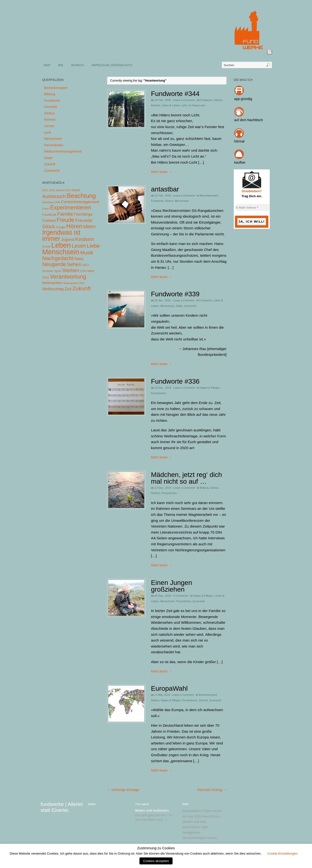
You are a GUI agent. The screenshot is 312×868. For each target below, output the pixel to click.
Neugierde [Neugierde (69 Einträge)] (54, 264)
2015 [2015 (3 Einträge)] (45, 190)
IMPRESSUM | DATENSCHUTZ (112, 65)
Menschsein (182, 201)
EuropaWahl (169, 688)
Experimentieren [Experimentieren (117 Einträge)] (71, 208)
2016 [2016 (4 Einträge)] (52, 190)
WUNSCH (78, 65)
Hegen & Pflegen (210, 388)
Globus (218, 100)
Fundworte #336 (175, 381)
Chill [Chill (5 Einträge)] (57, 202)
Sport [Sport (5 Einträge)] (58, 271)
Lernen (49, 126)
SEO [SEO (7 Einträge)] (86, 265)
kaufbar (240, 162)
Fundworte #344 (175, 94)
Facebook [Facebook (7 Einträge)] (49, 215)
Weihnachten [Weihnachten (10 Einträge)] (52, 283)
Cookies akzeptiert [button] (156, 861)
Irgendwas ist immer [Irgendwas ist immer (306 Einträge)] (61, 236)
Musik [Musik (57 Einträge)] (87, 253)
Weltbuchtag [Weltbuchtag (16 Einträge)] (53, 289)
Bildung (204, 488)
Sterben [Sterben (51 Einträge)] (71, 270)
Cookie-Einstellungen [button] (282, 853)
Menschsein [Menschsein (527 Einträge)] (61, 252)
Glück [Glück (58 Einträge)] (49, 226)
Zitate (179, 306)
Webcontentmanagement (63, 151)
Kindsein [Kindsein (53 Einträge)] (84, 239)
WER (47, 65)
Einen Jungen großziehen (171, 586)
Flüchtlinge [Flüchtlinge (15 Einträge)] (83, 214)
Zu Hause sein (197, 105)
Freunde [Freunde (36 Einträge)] (84, 220)
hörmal (239, 141)
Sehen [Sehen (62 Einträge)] (74, 264)
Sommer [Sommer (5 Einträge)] (48, 271)
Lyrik (184, 105)
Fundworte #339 (175, 294)
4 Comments (181, 596)
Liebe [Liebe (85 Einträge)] (93, 246)
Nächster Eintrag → (212, 790)
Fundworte (206, 100)
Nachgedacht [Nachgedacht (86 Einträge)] (58, 258)
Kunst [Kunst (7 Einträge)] (46, 247)
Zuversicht (190, 306)
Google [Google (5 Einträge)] (61, 227)
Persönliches (159, 393)
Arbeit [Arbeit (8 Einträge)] (76, 190)
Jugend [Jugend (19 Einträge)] (68, 240)
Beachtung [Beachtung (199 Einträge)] (81, 196)
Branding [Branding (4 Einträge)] (48, 202)
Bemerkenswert (209, 196)
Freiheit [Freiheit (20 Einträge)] (49, 221)
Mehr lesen (161, 172)
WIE (61, 65)
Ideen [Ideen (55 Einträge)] (90, 226)
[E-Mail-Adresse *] (253, 208)
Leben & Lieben (171, 105)
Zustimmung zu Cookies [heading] (156, 848)
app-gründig (243, 99)
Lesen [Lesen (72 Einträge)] (79, 246)
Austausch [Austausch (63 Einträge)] (54, 196)
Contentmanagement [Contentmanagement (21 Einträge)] (80, 202)
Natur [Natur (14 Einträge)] (79, 259)
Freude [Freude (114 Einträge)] (66, 220)
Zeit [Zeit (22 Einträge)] (68, 289)
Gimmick (50, 107)
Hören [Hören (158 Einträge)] (74, 226)
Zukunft (203, 700)
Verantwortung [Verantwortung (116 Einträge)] (68, 277)
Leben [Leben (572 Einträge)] (61, 245)
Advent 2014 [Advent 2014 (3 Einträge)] (63, 190)
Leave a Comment (184, 100)
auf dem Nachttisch (249, 120)
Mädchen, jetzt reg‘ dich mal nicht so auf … (186, 478)
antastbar (165, 189)
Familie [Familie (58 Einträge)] (65, 214)
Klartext (155, 105)
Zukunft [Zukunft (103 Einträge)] (82, 288)
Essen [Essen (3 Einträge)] (46, 208)
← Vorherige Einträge (123, 790)
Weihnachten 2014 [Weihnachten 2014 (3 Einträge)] (74, 283)
